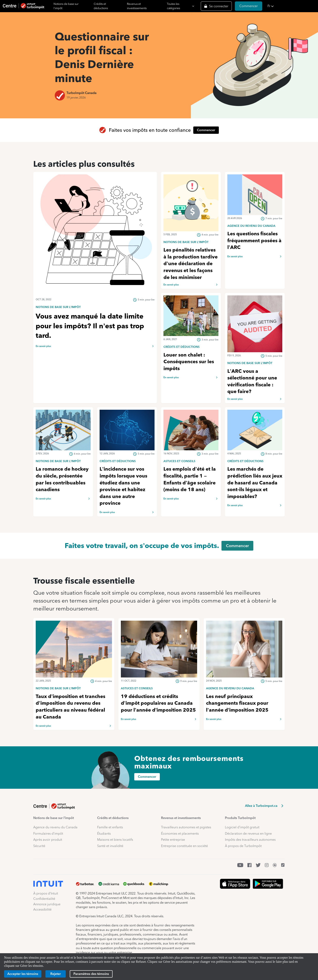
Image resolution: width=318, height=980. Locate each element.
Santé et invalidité (110, 846)
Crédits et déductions (101, 6)
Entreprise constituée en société (184, 846)
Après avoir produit (48, 840)
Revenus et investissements (137, 6)
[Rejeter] (56, 974)
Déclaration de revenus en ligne (248, 834)
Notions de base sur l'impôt (66, 6)
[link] (95, 307)
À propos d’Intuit (46, 893)
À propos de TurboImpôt (243, 846)
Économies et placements (180, 834)
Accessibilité (42, 909)
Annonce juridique (47, 904)
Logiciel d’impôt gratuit (242, 827)
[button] (292, 6)
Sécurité (39, 846)
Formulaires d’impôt (48, 834)
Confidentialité (44, 899)
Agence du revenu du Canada (55, 827)
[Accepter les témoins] (23, 974)
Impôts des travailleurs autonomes (250, 840)
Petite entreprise (173, 840)
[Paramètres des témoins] (91, 974)
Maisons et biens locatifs (115, 840)
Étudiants (104, 834)
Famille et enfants (110, 827)
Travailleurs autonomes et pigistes (186, 827)
